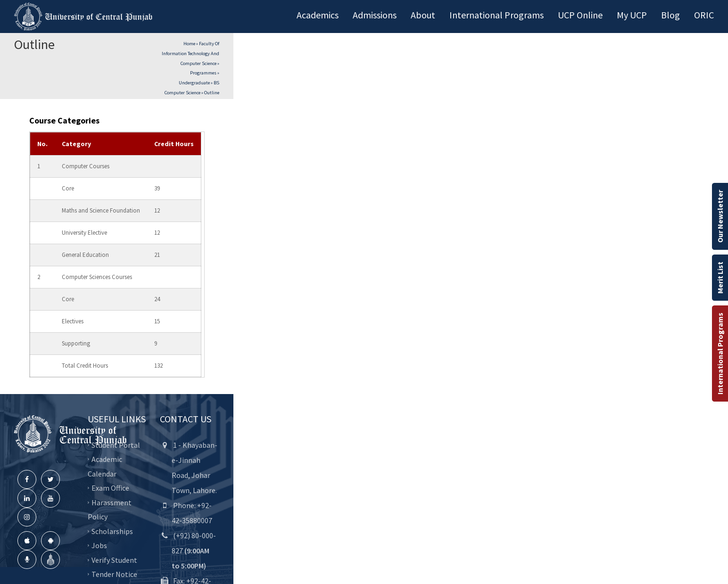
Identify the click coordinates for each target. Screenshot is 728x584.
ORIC (704, 15)
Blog (670, 15)
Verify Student (114, 559)
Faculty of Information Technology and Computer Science (190, 53)
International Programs (720, 354)
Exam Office (110, 488)
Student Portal (116, 444)
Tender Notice (114, 574)
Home (189, 44)
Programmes (203, 73)
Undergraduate (194, 83)
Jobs (99, 545)
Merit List (720, 278)
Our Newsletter (720, 216)
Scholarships (112, 531)
